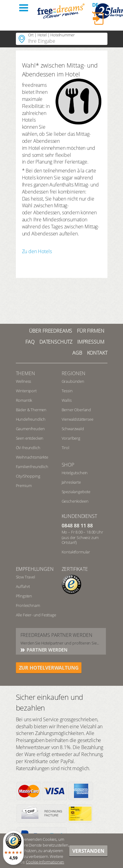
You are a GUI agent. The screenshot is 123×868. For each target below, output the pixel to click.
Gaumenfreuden (30, 429)
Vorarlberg (71, 438)
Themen (25, 373)
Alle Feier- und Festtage (36, 615)
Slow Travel (25, 577)
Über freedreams (51, 331)
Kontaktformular (76, 552)
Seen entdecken (30, 438)
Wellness (24, 381)
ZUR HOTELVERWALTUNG (49, 668)
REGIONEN (74, 373)
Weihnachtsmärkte (32, 457)
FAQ (30, 342)
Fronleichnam (28, 605)
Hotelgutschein (75, 473)
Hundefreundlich (31, 419)
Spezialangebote (76, 492)
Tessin (67, 391)
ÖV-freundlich (28, 448)
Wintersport (26, 391)
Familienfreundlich (32, 467)
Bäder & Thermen (31, 410)
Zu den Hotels (37, 251)
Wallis (67, 400)
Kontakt (97, 353)
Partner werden (47, 650)
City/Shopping (28, 476)
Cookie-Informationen (45, 862)
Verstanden (88, 851)
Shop (68, 465)
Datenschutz (56, 342)
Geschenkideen (75, 501)
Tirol (65, 448)
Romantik (24, 400)
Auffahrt (23, 586)
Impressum (91, 342)
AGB (77, 353)
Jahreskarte (71, 482)
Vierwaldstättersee (78, 419)
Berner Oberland (76, 410)
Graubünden (73, 381)
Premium (24, 486)
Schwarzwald (73, 429)
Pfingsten (24, 596)
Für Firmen (90, 331)
